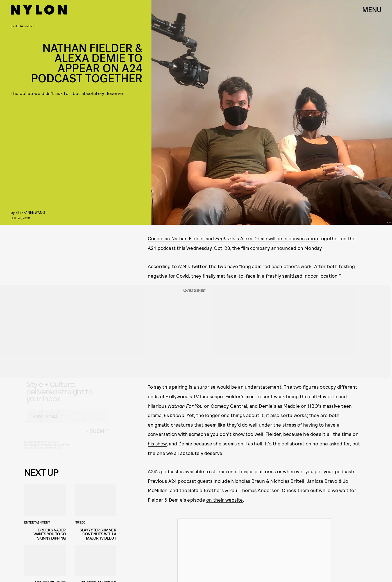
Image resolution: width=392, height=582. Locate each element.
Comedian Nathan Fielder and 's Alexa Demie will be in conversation (233, 238)
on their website (225, 500)
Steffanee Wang (30, 212)
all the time (339, 434)
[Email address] (66, 421)
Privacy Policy (52, 453)
